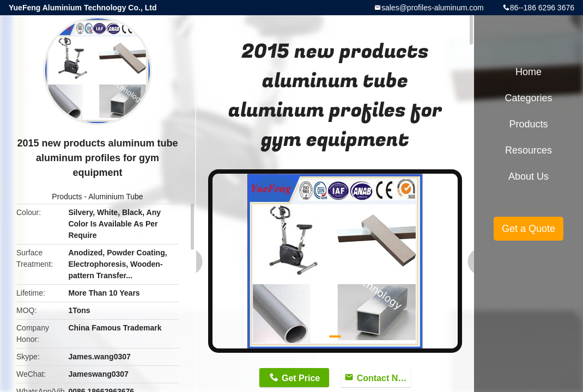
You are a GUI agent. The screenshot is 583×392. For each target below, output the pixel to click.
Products (67, 197)
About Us (529, 176)
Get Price (301, 378)
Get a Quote (529, 229)
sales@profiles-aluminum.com (433, 8)
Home (529, 72)
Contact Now (384, 378)
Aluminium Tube (116, 197)
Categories (528, 98)
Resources (529, 150)
